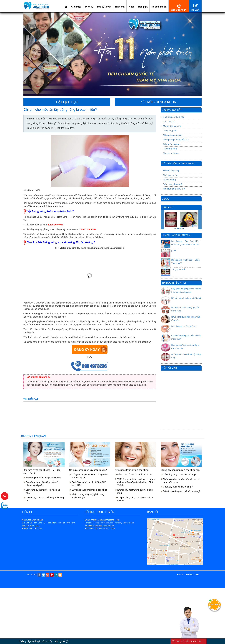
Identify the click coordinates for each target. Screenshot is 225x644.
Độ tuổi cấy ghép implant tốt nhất (186, 298)
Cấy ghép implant (172, 144)
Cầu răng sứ (169, 121)
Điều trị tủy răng (171, 171)
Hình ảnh (120, 7)
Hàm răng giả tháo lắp (174, 189)
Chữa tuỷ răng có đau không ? (178, 487)
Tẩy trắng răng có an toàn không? (180, 475)
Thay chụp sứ (170, 131)
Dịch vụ (89, 7)
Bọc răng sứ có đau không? (184, 326)
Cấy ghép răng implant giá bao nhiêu (90, 490)
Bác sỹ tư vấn (104, 7)
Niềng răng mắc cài (173, 135)
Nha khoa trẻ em (171, 153)
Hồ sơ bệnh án (159, 7)
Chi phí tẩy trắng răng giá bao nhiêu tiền (180, 470)
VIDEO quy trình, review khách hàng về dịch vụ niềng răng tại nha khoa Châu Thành (136, 482)
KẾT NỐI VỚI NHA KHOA (158, 102)
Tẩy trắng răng (170, 149)
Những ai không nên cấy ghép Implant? (88, 470)
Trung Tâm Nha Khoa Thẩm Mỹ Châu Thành (114, 523)
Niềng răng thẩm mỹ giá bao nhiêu (132, 470)
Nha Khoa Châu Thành (103, 526)
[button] (37, 54)
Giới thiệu (76, 7)
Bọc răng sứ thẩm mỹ (174, 117)
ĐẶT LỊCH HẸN (67, 102)
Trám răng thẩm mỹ (173, 184)
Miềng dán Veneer (172, 126)
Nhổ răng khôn (170, 175)
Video (131, 7)
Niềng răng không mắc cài (176, 140)
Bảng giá (143, 7)
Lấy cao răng (169, 180)
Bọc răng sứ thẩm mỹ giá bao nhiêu (43, 478)
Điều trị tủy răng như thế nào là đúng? (182, 491)
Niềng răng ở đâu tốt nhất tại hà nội (135, 475)
